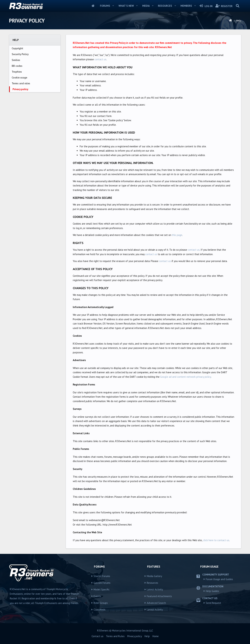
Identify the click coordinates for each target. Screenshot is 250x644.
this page (177, 235)
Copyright (17, 48)
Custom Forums (102, 583)
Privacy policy (20, 89)
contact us (100, 59)
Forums (105, 6)
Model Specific (102, 589)
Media (146, 6)
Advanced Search (156, 603)
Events (97, 596)
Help (147, 636)
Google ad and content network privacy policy (186, 377)
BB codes (17, 66)
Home (93, 6)
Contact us (97, 636)
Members (186, 6)
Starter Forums (102, 576)
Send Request (213, 603)
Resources (165, 6)
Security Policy (20, 54)
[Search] (238, 6)
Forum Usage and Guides (219, 579)
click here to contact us (216, 540)
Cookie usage (19, 78)
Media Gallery (154, 576)
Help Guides (212, 591)
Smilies (16, 60)
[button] (113, 6)
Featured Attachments (159, 596)
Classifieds (100, 610)
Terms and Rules (115, 636)
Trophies (17, 72)
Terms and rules (21, 83)
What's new (126, 6)
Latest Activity (155, 589)
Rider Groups (101, 603)
